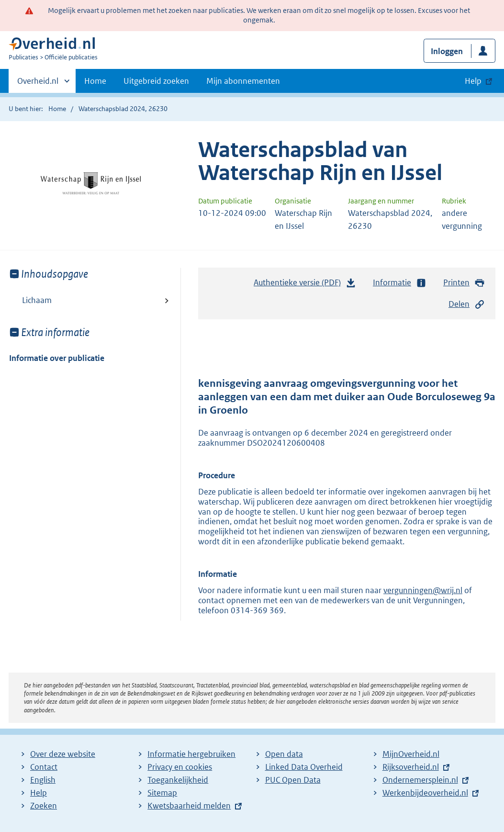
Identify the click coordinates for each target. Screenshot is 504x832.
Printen (464, 283)
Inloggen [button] (447, 51)
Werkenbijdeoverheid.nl (425, 793)
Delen (467, 304)
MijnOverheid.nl (411, 754)
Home (95, 81)
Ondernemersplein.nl (420, 780)
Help (39, 793)
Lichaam (37, 300)
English (43, 780)
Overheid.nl (38, 84)
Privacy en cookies (180, 767)
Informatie (400, 283)
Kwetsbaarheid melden (189, 806)
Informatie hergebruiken (191, 754)
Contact (44, 767)
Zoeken (44, 806)
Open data (284, 754)
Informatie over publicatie (57, 358)
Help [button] (473, 81)
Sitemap (162, 793)
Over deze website (63, 754)
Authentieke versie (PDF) (305, 285)
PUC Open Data (293, 780)
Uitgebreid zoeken (156, 81)
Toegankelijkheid (178, 780)
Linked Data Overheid (304, 767)
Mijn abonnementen (243, 81)
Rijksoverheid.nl (411, 767)
